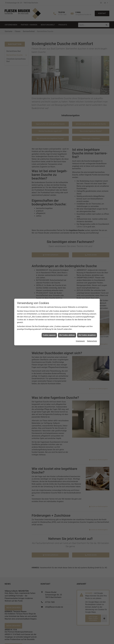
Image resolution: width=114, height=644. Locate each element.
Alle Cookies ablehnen (67, 335)
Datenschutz (92, 341)
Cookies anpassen (49, 335)
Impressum (80, 341)
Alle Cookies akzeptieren (87, 335)
